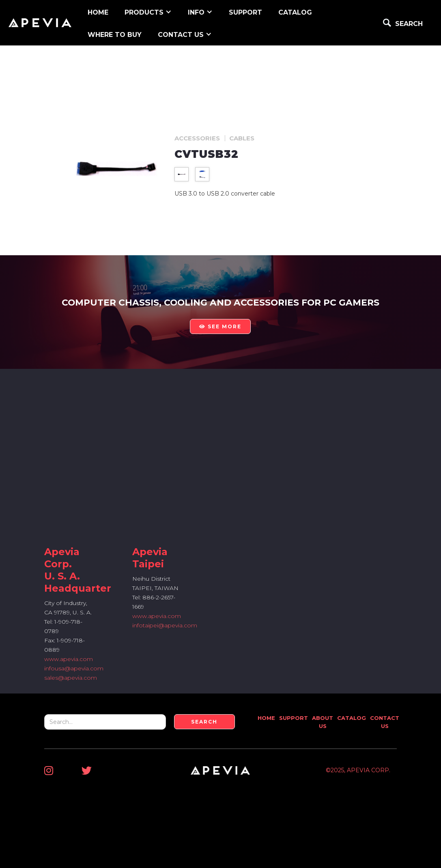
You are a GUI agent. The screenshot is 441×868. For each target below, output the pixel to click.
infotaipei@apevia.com (165, 625)
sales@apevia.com (71, 678)
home (98, 12)
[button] (148, 12)
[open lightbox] (182, 174)
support (245, 12)
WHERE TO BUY (115, 35)
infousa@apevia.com (74, 668)
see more (220, 326)
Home (266, 718)
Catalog (295, 12)
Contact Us (385, 722)
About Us (323, 722)
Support (294, 718)
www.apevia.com (69, 659)
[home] (40, 23)
